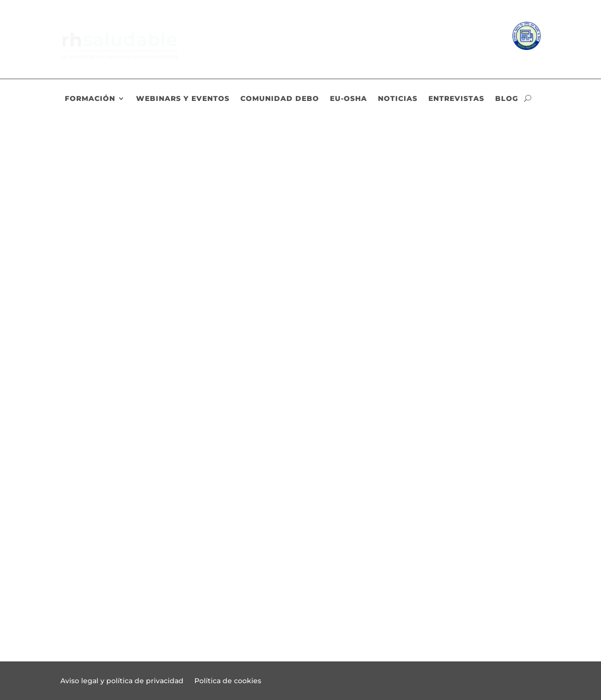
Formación (90, 99)
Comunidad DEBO (280, 99)
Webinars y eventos (183, 99)
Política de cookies (228, 681)
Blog (507, 99)
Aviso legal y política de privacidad (122, 681)
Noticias (398, 99)
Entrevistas (456, 99)
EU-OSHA (348, 99)
